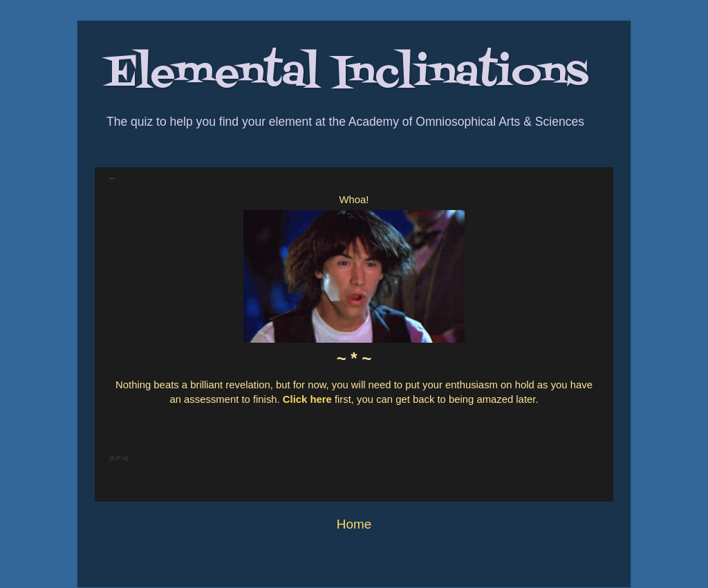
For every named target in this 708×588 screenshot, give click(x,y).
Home (354, 524)
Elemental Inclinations (347, 74)
